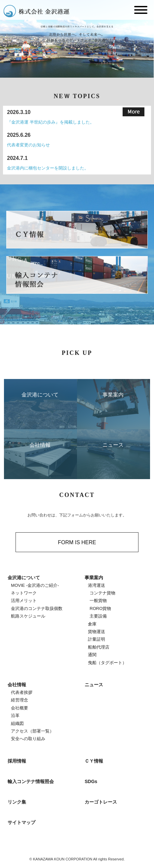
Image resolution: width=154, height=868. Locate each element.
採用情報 (17, 761)
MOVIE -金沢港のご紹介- (35, 585)
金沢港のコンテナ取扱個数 (37, 608)
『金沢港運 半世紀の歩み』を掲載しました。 (51, 122)
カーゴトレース (101, 802)
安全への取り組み (28, 739)
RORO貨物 (100, 608)
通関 (92, 655)
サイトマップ (21, 822)
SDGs (91, 781)
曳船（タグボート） (107, 663)
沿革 (15, 716)
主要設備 (98, 616)
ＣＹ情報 (94, 761)
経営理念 (19, 700)
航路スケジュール (28, 616)
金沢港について (24, 578)
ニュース (94, 685)
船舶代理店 (99, 647)
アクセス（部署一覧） (32, 731)
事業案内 (94, 578)
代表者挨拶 (22, 692)
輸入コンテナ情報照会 (31, 781)
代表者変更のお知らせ (28, 145)
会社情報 (17, 685)
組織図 (17, 723)
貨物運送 (96, 632)
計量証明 (96, 639)
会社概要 (19, 708)
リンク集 (17, 802)
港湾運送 (96, 585)
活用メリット (24, 601)
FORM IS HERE (77, 542)
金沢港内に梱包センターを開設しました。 (48, 168)
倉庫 (92, 624)
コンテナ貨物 (102, 593)
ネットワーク (24, 593)
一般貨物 (98, 601)
